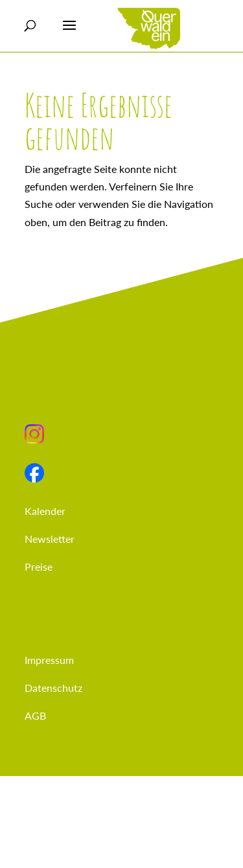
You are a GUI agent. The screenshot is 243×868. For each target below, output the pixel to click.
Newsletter (50, 539)
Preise (39, 566)
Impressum (49, 660)
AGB (35, 715)
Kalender (45, 511)
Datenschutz (53, 688)
